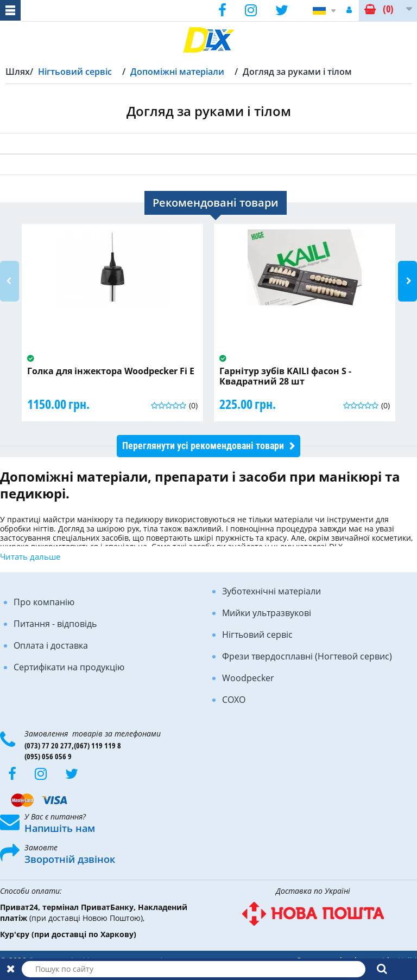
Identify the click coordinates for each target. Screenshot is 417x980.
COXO (234, 700)
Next (407, 281)
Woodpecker (248, 678)
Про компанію (44, 602)
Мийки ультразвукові (267, 613)
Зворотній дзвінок (70, 859)
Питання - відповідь (55, 624)
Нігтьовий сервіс (257, 635)
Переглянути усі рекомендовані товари (203, 446)
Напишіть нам (60, 828)
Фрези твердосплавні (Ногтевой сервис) (307, 656)
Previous (10, 281)
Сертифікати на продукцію (69, 667)
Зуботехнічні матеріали (271, 591)
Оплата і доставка (51, 645)
